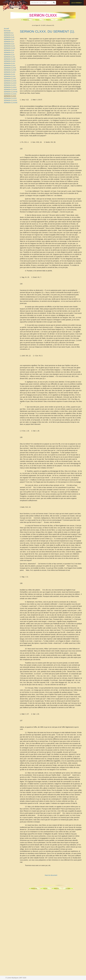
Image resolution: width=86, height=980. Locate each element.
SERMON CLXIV (10, 61)
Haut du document (51, 875)
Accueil (66, 3)
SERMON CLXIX (10, 72)
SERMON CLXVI (10, 66)
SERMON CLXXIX (10, 94)
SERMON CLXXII (10, 79)
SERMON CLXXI (10, 76)
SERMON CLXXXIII (11, 103)
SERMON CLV (9, 42)
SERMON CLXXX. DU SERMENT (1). (47, 31)
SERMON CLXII (9, 57)
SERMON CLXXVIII (11, 92)
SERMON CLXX (9, 74)
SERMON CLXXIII (10, 81)
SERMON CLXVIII (10, 70)
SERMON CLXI (9, 55)
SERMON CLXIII (10, 59)
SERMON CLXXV (10, 85)
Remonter (7, 31)
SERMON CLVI (9, 44)
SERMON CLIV (9, 39)
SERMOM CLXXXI (10, 98)
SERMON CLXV (9, 63)
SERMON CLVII (9, 46)
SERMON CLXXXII (10, 100)
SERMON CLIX (9, 50)
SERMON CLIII (9, 37)
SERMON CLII (9, 35)
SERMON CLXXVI (10, 87)
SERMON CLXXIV (10, 83)
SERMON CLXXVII (10, 90)
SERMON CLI (9, 33)
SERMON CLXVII (10, 68)
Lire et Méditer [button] (77, 3)
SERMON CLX (9, 53)
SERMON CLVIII (10, 48)
